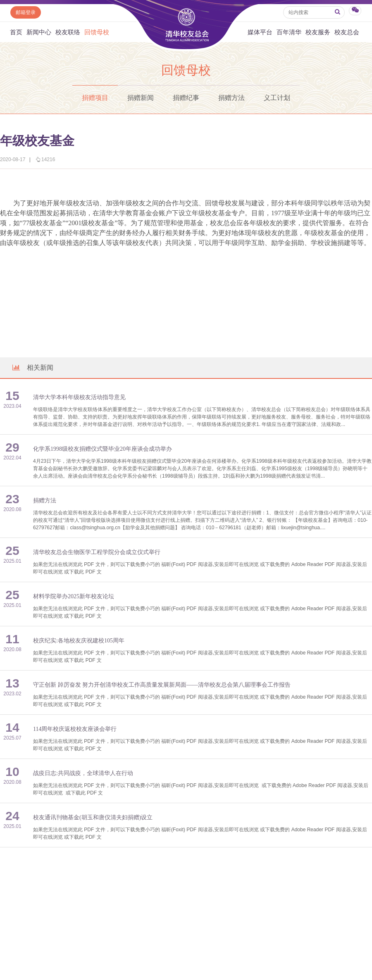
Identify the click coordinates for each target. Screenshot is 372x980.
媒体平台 (260, 32)
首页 (16, 32)
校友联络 (68, 32)
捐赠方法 (231, 98)
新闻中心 (39, 32)
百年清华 (289, 32)
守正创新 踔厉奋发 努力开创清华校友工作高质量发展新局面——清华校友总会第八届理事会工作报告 (162, 685)
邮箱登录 (26, 12)
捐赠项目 (95, 98)
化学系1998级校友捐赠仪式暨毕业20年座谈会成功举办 (103, 449)
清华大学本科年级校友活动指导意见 (79, 397)
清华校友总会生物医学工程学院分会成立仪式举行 (97, 552)
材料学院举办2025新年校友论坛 (74, 596)
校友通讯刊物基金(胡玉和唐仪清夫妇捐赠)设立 (93, 817)
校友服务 (318, 32)
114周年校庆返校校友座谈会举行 (75, 729)
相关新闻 (32, 367)
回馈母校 (97, 32)
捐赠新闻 (141, 98)
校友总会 (347, 32)
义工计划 (277, 98)
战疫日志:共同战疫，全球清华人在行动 (83, 773)
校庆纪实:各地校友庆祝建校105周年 (79, 641)
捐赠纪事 (186, 98)
